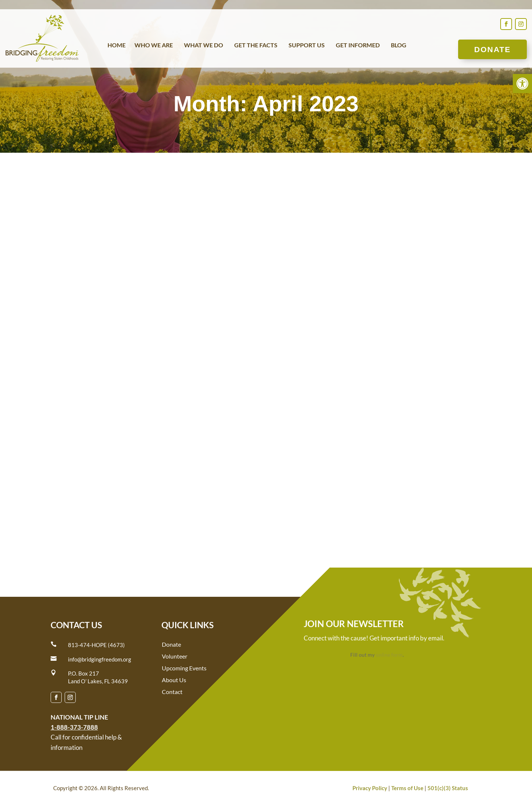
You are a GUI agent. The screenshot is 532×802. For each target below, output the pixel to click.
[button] (522, 84)
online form (389, 655)
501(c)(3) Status (448, 788)
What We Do (204, 45)
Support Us (307, 45)
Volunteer (175, 656)
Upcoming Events (184, 668)
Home (117, 45)
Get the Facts (256, 45)
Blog (399, 45)
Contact (172, 692)
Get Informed (358, 45)
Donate (492, 49)
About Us (174, 680)
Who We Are (154, 45)
